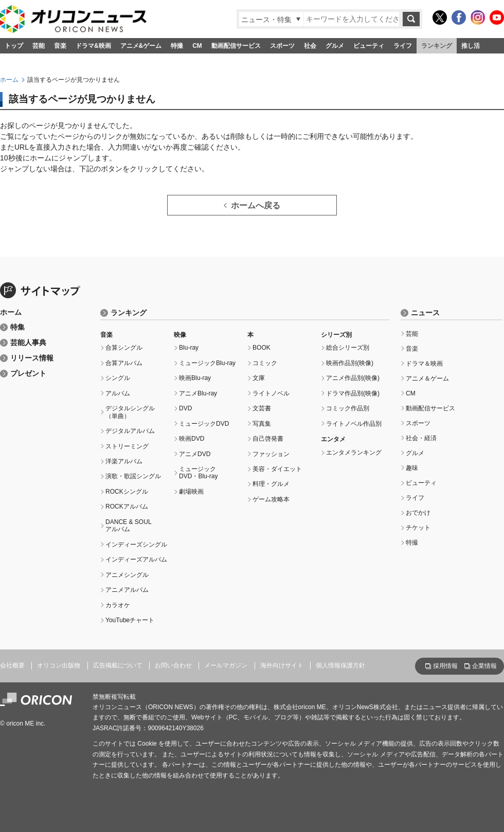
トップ (14, 46)
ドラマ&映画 (93, 46)
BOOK (262, 348)
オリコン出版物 (59, 665)
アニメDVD (195, 454)
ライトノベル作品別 (354, 424)
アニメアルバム (127, 590)
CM (197, 46)
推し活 (471, 46)
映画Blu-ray (195, 378)
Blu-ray (189, 348)
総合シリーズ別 (348, 348)
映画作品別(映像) (350, 363)
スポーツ (282, 46)
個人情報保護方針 (340, 665)
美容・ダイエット (277, 469)
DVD (185, 408)
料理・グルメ (271, 484)
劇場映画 (191, 492)
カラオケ (118, 605)
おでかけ (418, 513)
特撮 (177, 46)
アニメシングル (127, 575)
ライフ (403, 46)
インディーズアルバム (136, 559)
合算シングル (124, 348)
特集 (17, 327)
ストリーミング (127, 446)
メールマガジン (226, 665)
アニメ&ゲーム (141, 46)
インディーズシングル (136, 545)
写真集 (262, 424)
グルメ (335, 46)
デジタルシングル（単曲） (130, 412)
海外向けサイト (282, 665)
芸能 (39, 46)
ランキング (437, 46)
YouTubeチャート (130, 620)
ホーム (9, 80)
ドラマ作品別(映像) (353, 393)
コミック (265, 363)
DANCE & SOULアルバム (129, 526)
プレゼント (28, 374)
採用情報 (445, 666)
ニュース (425, 313)
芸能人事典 (28, 343)
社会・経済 (421, 438)
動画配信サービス (236, 46)
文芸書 (262, 408)
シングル (118, 378)
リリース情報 (32, 358)
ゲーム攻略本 (271, 499)
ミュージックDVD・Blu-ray (199, 473)
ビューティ (369, 46)
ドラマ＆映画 (424, 364)
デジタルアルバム (130, 431)
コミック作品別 (348, 408)
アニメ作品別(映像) (353, 378)
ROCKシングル (127, 492)
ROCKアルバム (127, 507)
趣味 (412, 468)
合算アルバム (124, 363)
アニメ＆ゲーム (427, 378)
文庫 (259, 378)
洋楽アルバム (124, 461)
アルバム (118, 393)
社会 (310, 46)
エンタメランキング (354, 453)
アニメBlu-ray (198, 393)
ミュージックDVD (204, 424)
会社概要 (12, 665)
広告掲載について (118, 665)
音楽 (60, 46)
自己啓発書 (268, 439)
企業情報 (484, 666)
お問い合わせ (173, 665)
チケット (418, 528)
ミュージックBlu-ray (207, 363)
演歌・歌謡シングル (133, 476)
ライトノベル (271, 393)
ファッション (271, 454)
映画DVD (192, 439)
